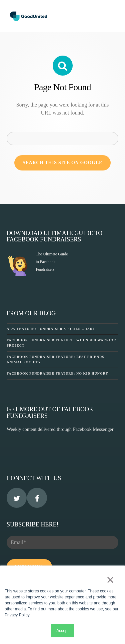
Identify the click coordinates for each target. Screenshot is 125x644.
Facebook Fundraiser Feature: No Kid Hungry (57, 373)
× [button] (110, 580)
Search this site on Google (62, 163)
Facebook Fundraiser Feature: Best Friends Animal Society (55, 359)
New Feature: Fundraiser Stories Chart (51, 329)
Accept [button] (62, 631)
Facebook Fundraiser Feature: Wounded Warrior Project (61, 343)
